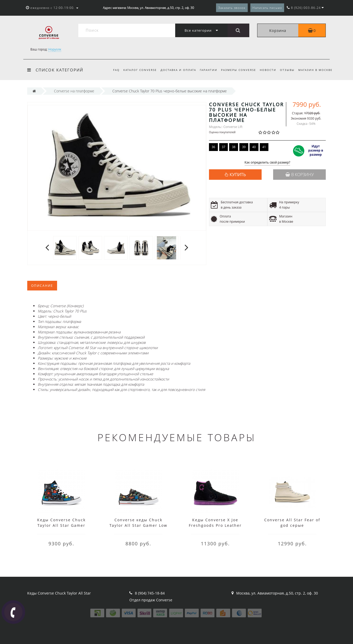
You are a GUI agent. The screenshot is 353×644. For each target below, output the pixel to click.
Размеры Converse (236, 70)
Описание (42, 286)
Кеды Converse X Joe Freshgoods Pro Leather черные (215, 525)
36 (213, 147)
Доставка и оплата (174, 70)
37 (224, 147)
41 (264, 147)
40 (254, 147)
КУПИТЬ (238, 175)
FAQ (111, 70)
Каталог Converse (135, 70)
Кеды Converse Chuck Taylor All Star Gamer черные (61, 525)
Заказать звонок (232, 8)
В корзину (300, 175)
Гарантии (205, 70)
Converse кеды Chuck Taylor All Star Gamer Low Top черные (138, 525)
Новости (266, 70)
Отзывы (286, 70)
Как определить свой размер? (267, 163)
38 (234, 147)
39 (244, 147)
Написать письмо (267, 8)
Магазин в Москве (315, 70)
